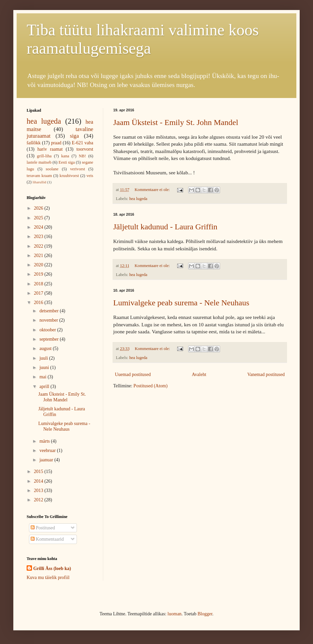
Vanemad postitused (266, 374)
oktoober (48, 330)
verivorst (78, 169)
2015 (39, 471)
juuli (44, 358)
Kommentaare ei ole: (153, 190)
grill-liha (44, 156)
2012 (39, 500)
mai (43, 377)
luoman (174, 614)
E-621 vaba (82, 143)
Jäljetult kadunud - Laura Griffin (165, 227)
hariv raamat (50, 149)
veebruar (48, 450)
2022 (39, 246)
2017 (39, 293)
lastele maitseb (39, 162)
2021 (39, 255)
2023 (39, 236)
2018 (39, 284)
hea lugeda (138, 199)
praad (56, 143)
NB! (82, 156)
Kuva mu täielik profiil (48, 577)
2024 (39, 227)
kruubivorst (69, 176)
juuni (45, 367)
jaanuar (47, 460)
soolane (52, 169)
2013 (39, 490)
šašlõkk (34, 143)
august (46, 348)
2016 (39, 302)
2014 (39, 481)
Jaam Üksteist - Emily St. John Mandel (176, 122)
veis (90, 176)
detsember (49, 311)
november (49, 320)
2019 (39, 274)
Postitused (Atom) (151, 386)
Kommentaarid (47, 539)
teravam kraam (39, 176)
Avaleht (199, 374)
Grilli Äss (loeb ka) (52, 568)
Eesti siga (67, 162)
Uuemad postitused (133, 374)
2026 (39, 208)
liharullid (39, 182)
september (49, 339)
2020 (39, 265)
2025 (39, 218)
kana (65, 156)
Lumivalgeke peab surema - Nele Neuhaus (181, 303)
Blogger (205, 614)
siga (74, 136)
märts (45, 441)
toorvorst (85, 149)
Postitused (43, 528)
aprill (45, 386)
